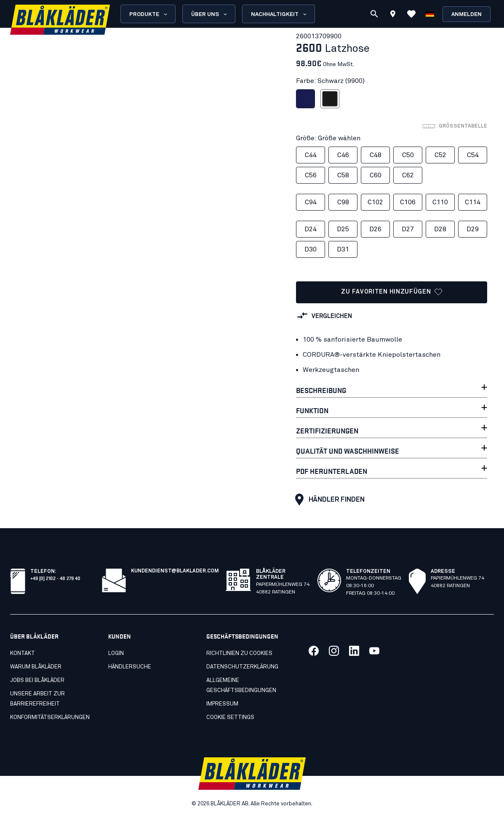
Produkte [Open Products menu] (149, 14)
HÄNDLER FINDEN (328, 500)
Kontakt (23, 654)
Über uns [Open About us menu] (210, 14)
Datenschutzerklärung (242, 667)
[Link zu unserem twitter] (334, 651)
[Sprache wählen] (430, 14)
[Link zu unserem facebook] (314, 651)
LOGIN (116, 654)
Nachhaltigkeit (279, 14)
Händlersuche (130, 667)
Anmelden (467, 15)
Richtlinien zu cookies (239, 654)
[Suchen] (374, 14)
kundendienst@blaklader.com (175, 571)
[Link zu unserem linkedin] (354, 651)
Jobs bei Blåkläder (37, 680)
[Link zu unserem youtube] (374, 651)
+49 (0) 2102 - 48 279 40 (55, 578)
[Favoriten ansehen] (411, 14)
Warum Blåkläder (36, 667)
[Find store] (393, 15)
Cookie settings (230, 718)
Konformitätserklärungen (50, 718)
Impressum (222, 704)
